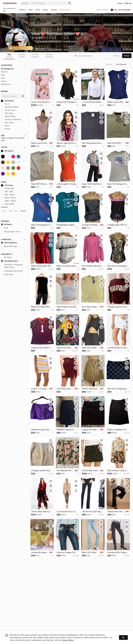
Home (45, 10)
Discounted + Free (11, 232)
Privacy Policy (68, 640)
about (117, 56)
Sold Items (7, 274)
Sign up (128, 3)
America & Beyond (11, 119)
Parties (54, 10)
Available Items (9, 261)
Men (31, 10)
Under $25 (7, 188)
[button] (26, 3)
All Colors (7, 151)
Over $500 (8, 204)
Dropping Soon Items (12, 271)
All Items (6, 224)
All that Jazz (8, 110)
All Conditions (9, 243)
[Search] (49, 3)
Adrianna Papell (10, 107)
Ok (123, 638)
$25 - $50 (7, 192)
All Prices (7, 185)
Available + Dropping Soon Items (12, 266)
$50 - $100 (8, 195)
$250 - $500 (9, 201)
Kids (38, 10)
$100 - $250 (8, 198)
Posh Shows (65, 10)
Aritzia (6, 129)
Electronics (6, 84)
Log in (120, 3)
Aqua (5, 126)
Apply (23, 211)
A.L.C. (5, 104)
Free (5, 228)
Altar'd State (8, 116)
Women (23, 10)
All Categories (7, 69)
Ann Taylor (7, 123)
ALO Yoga (7, 113)
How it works (102, 10)
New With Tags (9, 246)
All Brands (7, 101)
